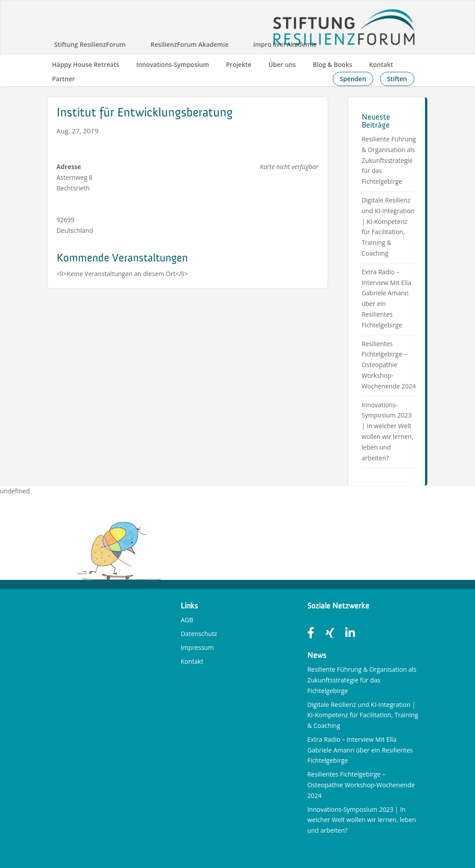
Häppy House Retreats (86, 64)
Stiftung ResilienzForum (90, 44)
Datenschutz (199, 634)
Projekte (239, 64)
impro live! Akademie (285, 44)
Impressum (197, 647)
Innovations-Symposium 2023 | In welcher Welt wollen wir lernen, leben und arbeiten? (362, 820)
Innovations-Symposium (172, 64)
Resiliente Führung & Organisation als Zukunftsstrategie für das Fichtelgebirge (389, 160)
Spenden (353, 79)
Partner (64, 79)
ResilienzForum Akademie (190, 44)
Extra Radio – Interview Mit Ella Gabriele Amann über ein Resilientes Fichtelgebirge (360, 750)
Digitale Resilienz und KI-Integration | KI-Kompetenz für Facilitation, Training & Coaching (363, 715)
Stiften (397, 79)
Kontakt (381, 64)
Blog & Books (332, 64)
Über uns (282, 64)
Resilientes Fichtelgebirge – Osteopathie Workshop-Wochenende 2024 (389, 365)
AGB (187, 620)
